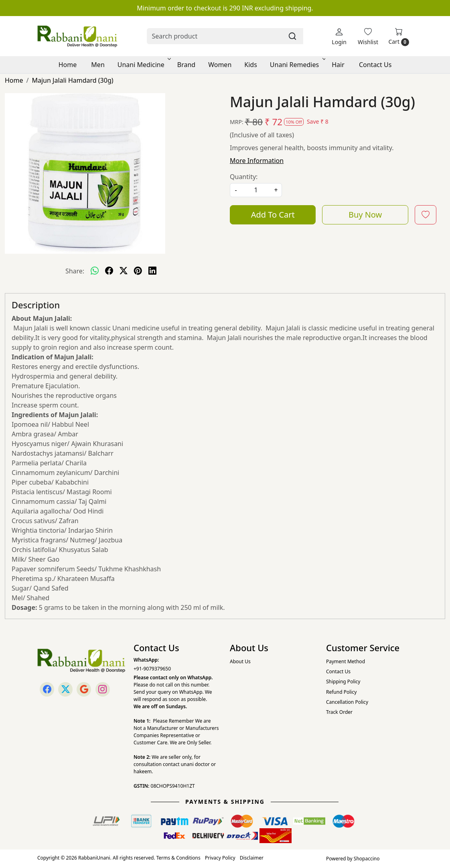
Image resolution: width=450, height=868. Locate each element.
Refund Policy (341, 692)
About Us (240, 661)
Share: (75, 271)
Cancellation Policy (347, 702)
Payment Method (346, 661)
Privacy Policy (220, 858)
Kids (251, 65)
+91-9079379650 (152, 669)
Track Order (339, 712)
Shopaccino (367, 859)
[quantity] (256, 190)
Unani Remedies (297, 65)
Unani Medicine (144, 65)
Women (220, 65)
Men (98, 65)
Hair (338, 65)
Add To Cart (273, 215)
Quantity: (244, 177)
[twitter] (124, 271)
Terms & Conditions (178, 858)
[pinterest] (138, 271)
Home (68, 65)
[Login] (339, 36)
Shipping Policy (343, 682)
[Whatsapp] (95, 271)
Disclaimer (252, 858)
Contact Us (375, 65)
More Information (257, 161)
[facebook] (109, 271)
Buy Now (365, 215)
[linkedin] (152, 271)
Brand (186, 65)
